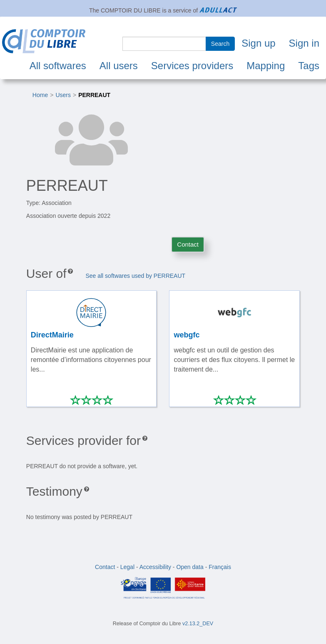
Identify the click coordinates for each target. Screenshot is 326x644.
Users (63, 95)
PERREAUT (94, 95)
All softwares (58, 66)
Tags (309, 66)
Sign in (304, 43)
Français (220, 567)
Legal (127, 567)
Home (40, 95)
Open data (190, 567)
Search (220, 44)
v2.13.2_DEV (198, 624)
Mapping (266, 66)
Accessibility (155, 567)
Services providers (192, 66)
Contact (188, 244)
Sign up (258, 43)
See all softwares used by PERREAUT (135, 276)
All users (119, 66)
